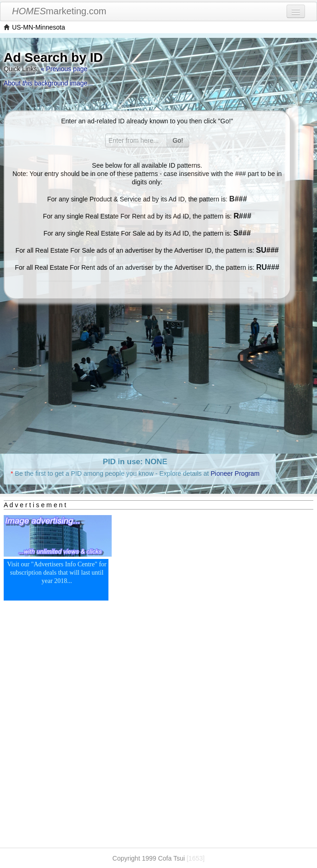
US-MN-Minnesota (39, 27)
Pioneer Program (235, 473)
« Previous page (64, 69)
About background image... (48, 83)
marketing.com (59, 11)
